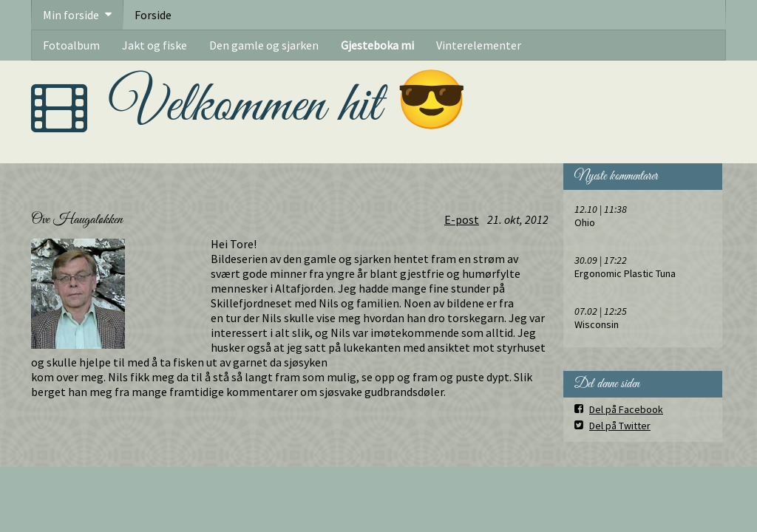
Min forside (71, 15)
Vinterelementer (479, 45)
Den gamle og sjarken (264, 45)
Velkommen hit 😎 (289, 106)
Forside (153, 15)
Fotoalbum (71, 45)
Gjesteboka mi (377, 45)
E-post (462, 219)
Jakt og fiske (155, 45)
